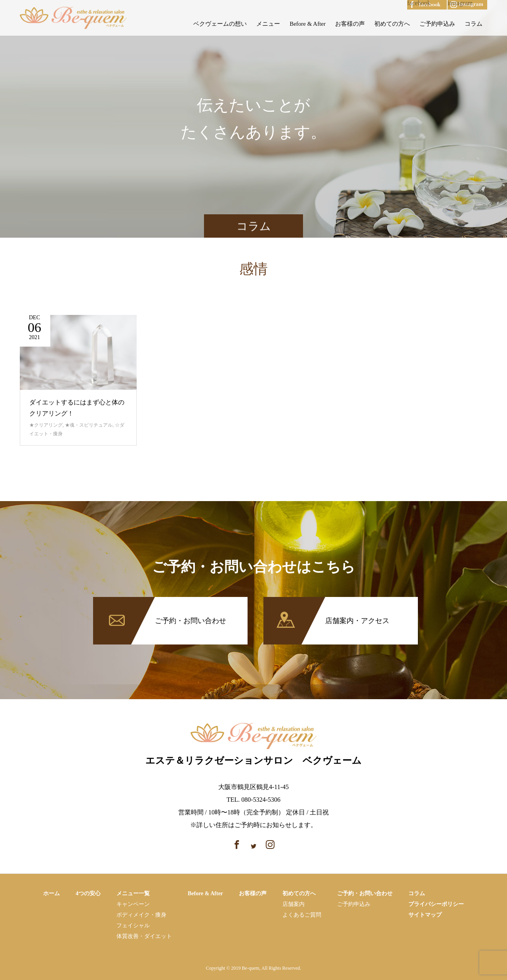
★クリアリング (46, 425)
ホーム (51, 893)
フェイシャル (133, 926)
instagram (460, 3)
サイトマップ (425, 915)
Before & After (308, 24)
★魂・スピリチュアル (89, 425)
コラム (474, 24)
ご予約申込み (437, 24)
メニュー (268, 24)
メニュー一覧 (133, 893)
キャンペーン (133, 904)
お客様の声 (350, 24)
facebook (419, 3)
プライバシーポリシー (436, 904)
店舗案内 (294, 904)
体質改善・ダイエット (144, 936)
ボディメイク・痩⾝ (141, 915)
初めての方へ (392, 24)
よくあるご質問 (302, 915)
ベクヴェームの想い (220, 24)
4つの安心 (88, 893)
